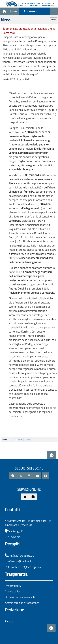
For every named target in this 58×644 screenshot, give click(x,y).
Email (20, 440)
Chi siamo (30, 11)
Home (10, 11)
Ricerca (9, 621)
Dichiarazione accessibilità (20, 597)
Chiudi (54, 19)
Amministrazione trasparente (22, 603)
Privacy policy (13, 586)
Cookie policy (13, 591)
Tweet (4, 439)
